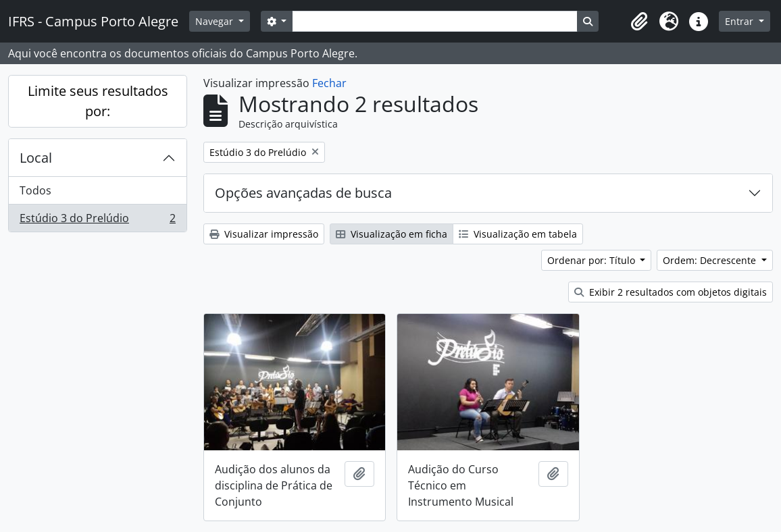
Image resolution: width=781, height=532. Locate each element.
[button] (639, 22)
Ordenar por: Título (593, 260)
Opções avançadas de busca (303, 193)
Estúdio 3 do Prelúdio (97, 221)
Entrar (740, 21)
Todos (35, 190)
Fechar (329, 83)
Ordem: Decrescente (711, 260)
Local (36, 158)
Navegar (216, 21)
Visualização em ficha (392, 234)
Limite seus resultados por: (98, 101)
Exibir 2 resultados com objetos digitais (671, 292)
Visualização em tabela (518, 234)
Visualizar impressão (264, 234)
